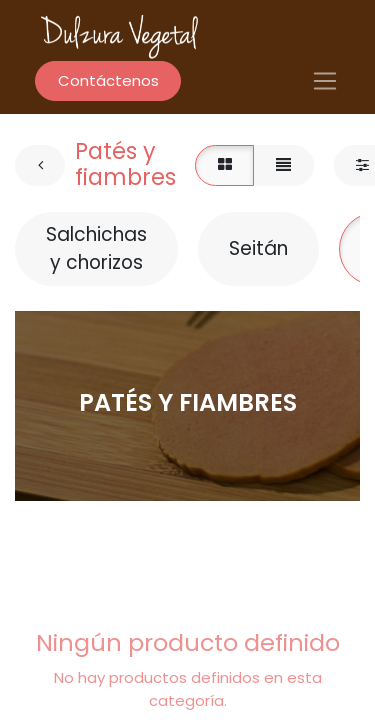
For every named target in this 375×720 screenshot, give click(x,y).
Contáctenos (108, 80)
